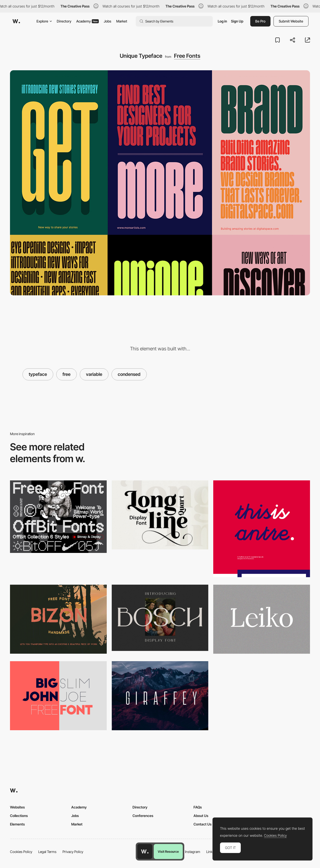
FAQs (198, 807)
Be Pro (260, 21)
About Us (201, 816)
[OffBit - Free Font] (58, 517)
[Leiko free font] (262, 619)
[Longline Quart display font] (160, 515)
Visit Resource (168, 851)
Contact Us (202, 824)
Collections (19, 816)
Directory (64, 21)
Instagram (193, 852)
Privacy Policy (73, 852)
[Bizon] (58, 619)
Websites (17, 807)
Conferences (143, 816)
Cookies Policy (21, 852)
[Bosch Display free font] (160, 618)
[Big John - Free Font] (58, 696)
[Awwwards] (16, 21)
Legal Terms (47, 852)
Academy (87, 21)
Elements (17, 824)
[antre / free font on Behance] (262, 529)
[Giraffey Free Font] (160, 696)
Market (122, 21)
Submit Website (291, 21)
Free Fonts (187, 56)
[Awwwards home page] (145, 851)
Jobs (107, 21)
